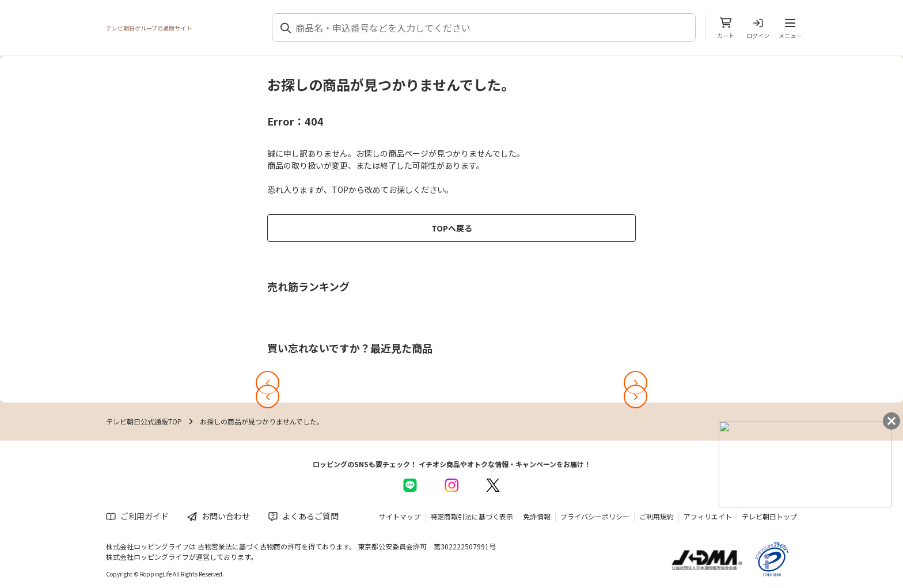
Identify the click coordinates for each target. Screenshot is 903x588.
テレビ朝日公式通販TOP (144, 421)
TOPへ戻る (452, 228)
